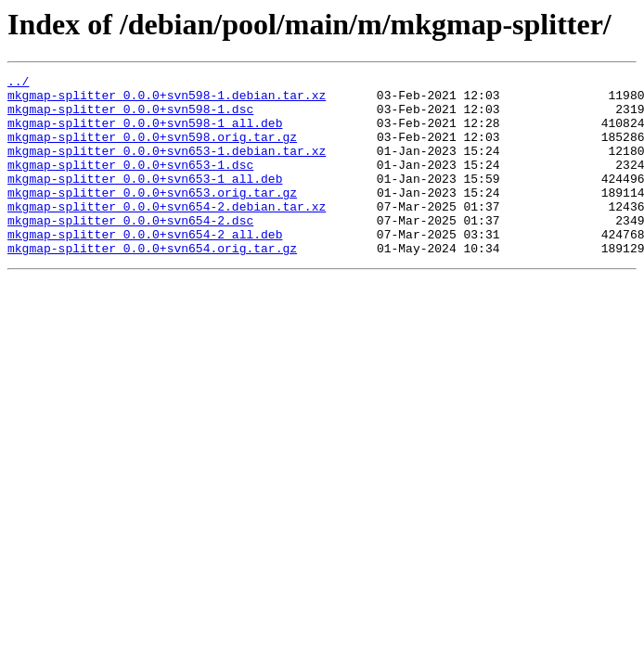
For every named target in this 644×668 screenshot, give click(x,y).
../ (18, 83)
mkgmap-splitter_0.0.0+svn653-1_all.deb (145, 200)
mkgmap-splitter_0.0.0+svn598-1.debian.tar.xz (167, 100)
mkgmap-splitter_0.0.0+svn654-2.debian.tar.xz (167, 234)
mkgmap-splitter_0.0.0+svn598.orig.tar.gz (152, 150)
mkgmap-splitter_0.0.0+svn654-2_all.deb (145, 267)
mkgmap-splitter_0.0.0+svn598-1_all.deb (145, 134)
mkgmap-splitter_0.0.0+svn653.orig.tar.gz (152, 217)
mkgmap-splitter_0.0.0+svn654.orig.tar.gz (152, 284)
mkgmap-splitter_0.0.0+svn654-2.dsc (130, 250)
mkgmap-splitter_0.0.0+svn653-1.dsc (130, 184)
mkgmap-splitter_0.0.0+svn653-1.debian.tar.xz (167, 167)
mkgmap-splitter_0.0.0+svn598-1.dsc (130, 117)
